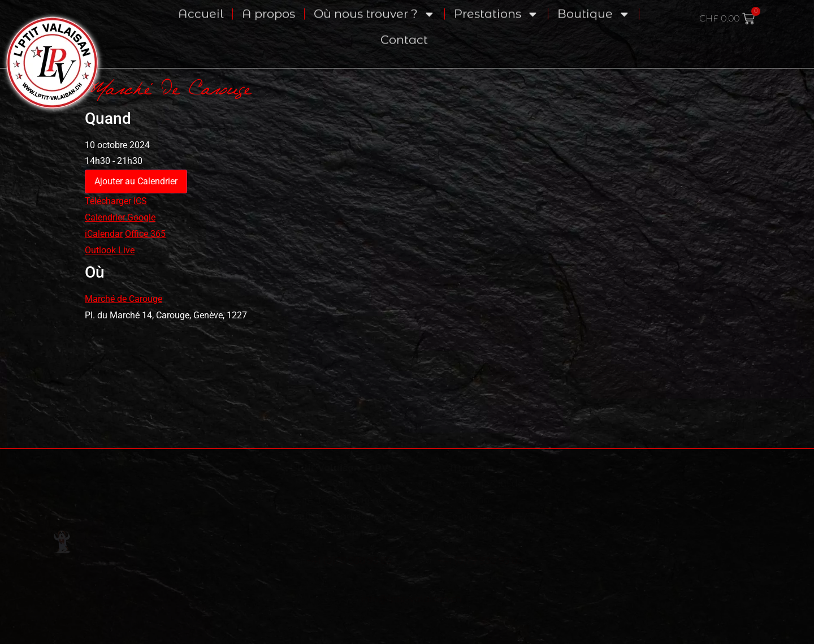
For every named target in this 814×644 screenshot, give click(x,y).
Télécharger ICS (116, 201)
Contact (404, 26)
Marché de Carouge (124, 299)
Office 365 (145, 234)
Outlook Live (110, 250)
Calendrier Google (120, 217)
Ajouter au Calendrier (136, 181)
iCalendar (104, 234)
